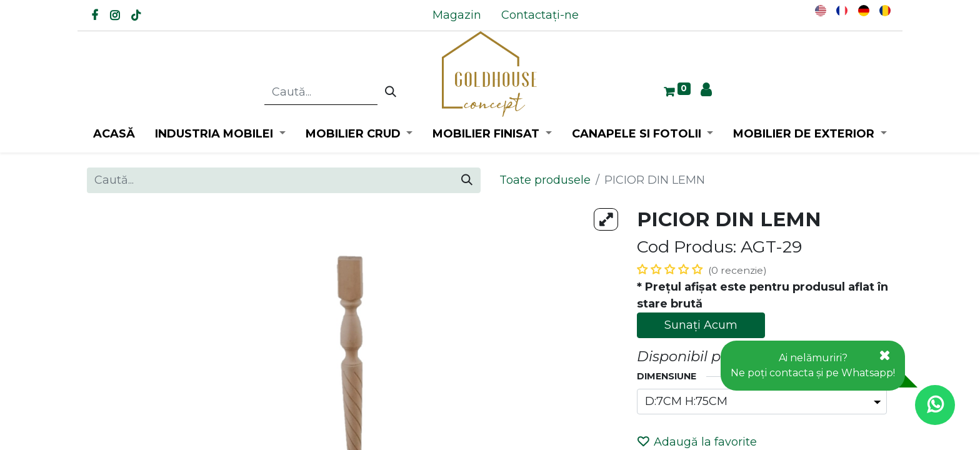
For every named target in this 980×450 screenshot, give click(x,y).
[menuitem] (457, 15)
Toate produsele (545, 180)
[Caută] (391, 92)
